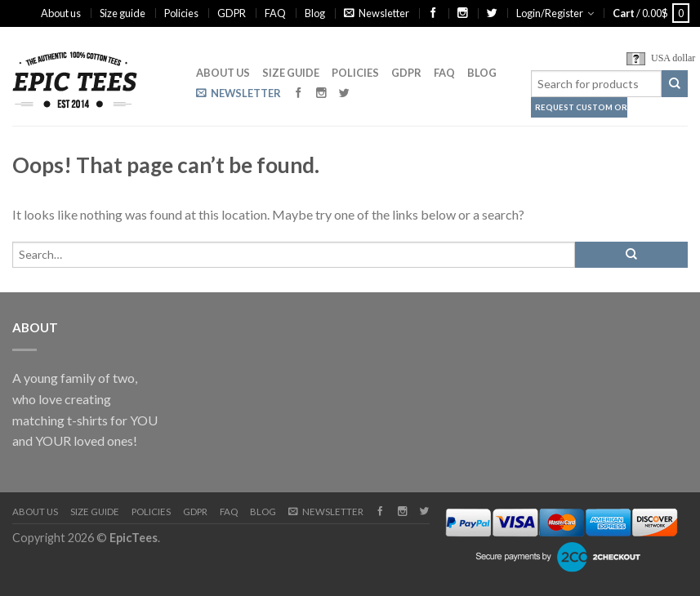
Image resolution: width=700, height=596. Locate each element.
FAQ (275, 13)
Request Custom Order (581, 107)
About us (61, 13)
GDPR (232, 13)
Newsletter (377, 13)
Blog (315, 13)
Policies (181, 13)
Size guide (123, 13)
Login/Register (550, 13)
